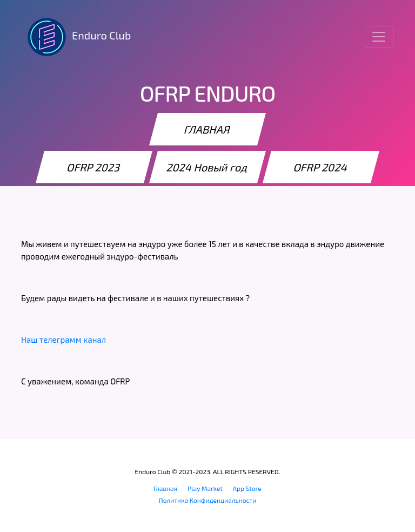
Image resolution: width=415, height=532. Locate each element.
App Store (247, 488)
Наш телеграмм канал (63, 340)
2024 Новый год (207, 167)
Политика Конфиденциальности (208, 500)
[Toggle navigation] (379, 37)
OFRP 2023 (94, 167)
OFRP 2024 (321, 167)
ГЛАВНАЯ (207, 129)
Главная (165, 488)
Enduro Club (76, 37)
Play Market (205, 488)
